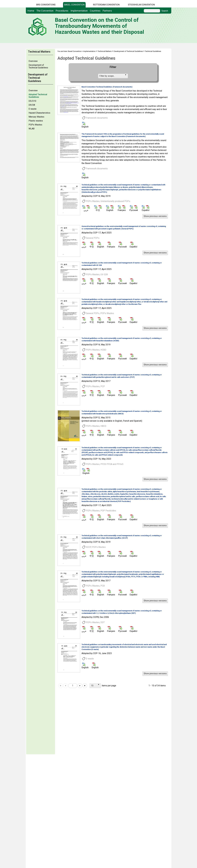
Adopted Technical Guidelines (38, 96)
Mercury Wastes (36, 117)
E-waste (33, 109)
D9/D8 (32, 105)
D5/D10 (32, 101)
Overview (33, 61)
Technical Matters (105, 51)
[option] (113, 107)
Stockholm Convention (141, 5)
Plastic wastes (36, 121)
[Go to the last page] (85, 686)
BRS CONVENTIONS (46, 5)
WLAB (32, 129)
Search (165, 11)
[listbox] (113, 76)
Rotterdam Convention (106, 5)
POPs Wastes (35, 125)
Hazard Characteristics (39, 113)
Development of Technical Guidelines (38, 66)
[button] (155, 216)
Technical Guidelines (153, 51)
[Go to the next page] (80, 686)
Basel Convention (74, 5)
